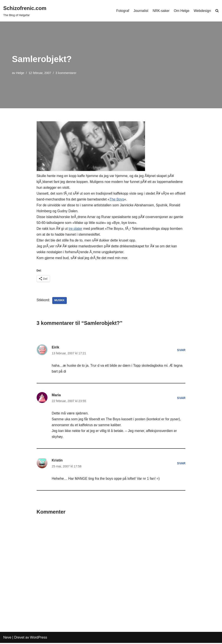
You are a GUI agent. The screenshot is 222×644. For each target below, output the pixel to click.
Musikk (60, 301)
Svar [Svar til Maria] (181, 399)
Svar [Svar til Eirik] (181, 351)
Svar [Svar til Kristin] (181, 464)
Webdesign (202, 11)
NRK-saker (161, 11)
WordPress (38, 638)
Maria (56, 396)
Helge (20, 73)
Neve (7, 638)
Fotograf (122, 11)
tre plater (76, 229)
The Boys (129, 199)
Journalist (140, 11)
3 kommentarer (66, 73)
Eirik (56, 348)
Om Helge (181, 11)
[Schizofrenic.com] (25, 11)
